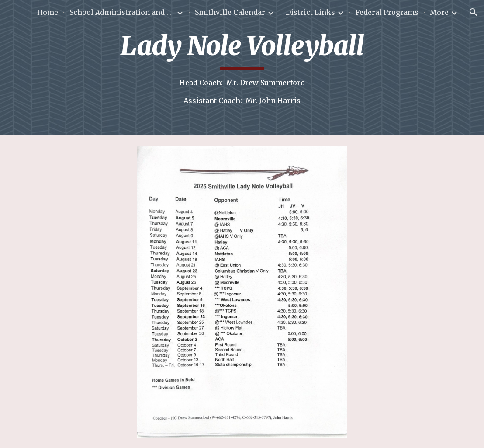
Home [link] (48, 12)
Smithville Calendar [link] (230, 12)
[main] (242, 68)
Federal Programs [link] (387, 12)
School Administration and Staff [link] (122, 12)
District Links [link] (310, 12)
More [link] (439, 12)
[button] (474, 12)
